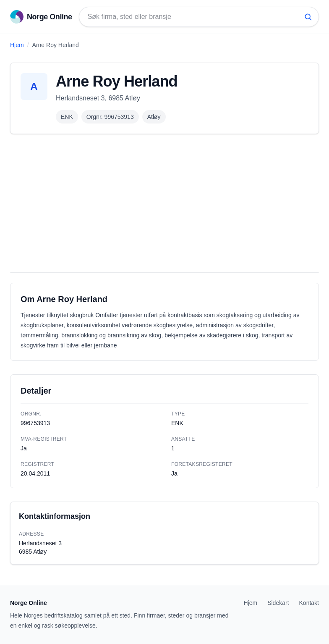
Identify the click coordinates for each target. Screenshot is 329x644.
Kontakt (309, 603)
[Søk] (308, 17)
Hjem (17, 45)
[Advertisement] (164, 203)
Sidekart (278, 603)
